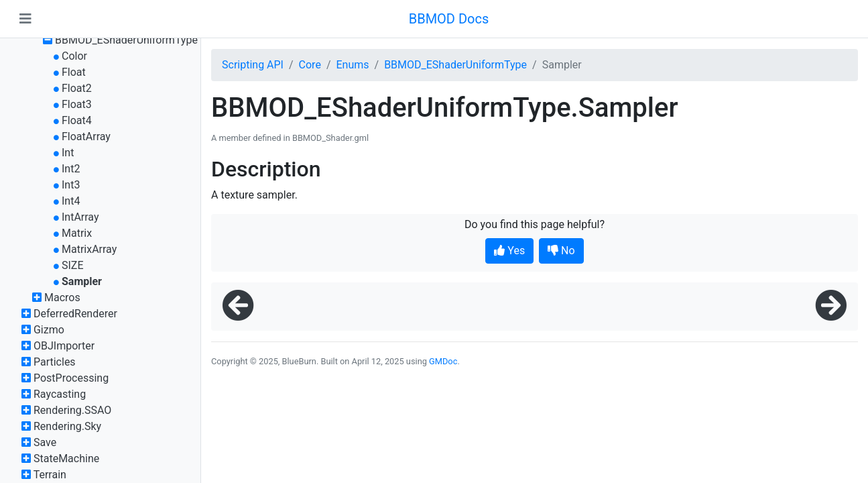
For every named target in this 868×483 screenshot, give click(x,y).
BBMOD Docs (449, 19)
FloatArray (86, 137)
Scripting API (253, 65)
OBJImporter (64, 346)
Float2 (77, 88)
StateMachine (66, 459)
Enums (352, 65)
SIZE (73, 265)
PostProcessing (71, 378)
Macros (62, 298)
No (561, 251)
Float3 (77, 104)
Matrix (77, 233)
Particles (55, 362)
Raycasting (60, 394)
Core (310, 65)
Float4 (77, 120)
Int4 (71, 201)
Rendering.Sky (67, 426)
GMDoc (443, 361)
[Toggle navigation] (25, 19)
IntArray (80, 217)
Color (74, 56)
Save (45, 442)
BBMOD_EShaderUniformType (126, 40)
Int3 (71, 185)
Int (68, 153)
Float (74, 72)
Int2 (71, 169)
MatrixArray (89, 249)
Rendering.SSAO (72, 410)
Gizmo (49, 330)
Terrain (50, 475)
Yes (509, 251)
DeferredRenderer (75, 314)
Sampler (82, 281)
